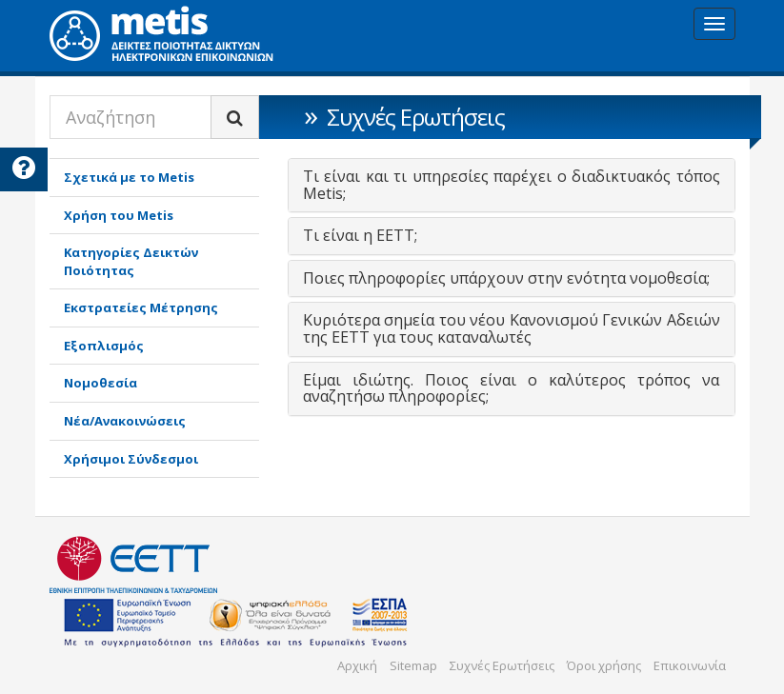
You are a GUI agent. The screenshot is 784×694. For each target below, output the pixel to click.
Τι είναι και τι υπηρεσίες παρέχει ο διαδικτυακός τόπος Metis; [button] (512, 185)
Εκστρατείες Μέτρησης (141, 307)
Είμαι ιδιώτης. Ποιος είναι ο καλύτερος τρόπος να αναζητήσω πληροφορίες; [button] (512, 388)
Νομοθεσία (101, 383)
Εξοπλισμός (104, 346)
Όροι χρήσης (604, 665)
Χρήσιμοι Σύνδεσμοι (131, 459)
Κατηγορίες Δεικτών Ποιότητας (131, 261)
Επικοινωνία (690, 665)
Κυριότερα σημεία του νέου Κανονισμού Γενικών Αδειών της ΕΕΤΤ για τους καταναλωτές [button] (512, 328)
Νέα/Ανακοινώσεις (125, 421)
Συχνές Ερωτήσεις (502, 665)
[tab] (512, 185)
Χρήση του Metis (119, 215)
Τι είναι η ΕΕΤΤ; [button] (360, 235)
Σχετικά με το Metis (129, 177)
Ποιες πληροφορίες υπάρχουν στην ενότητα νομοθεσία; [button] (506, 278)
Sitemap (413, 665)
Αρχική (357, 665)
